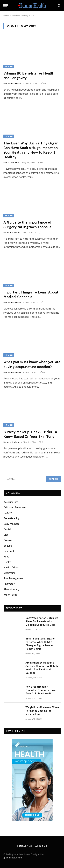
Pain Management (14, 578)
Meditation (10, 573)
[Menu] (6, 6)
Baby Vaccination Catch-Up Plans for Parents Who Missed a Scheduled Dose (42, 621)
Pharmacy (9, 584)
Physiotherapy (12, 589)
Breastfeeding (12, 518)
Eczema (8, 546)
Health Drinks (11, 568)
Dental (7, 529)
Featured (9, 551)
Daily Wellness (12, 524)
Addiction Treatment (15, 507)
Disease (8, 540)
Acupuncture (11, 502)
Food (6, 557)
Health (9, 67)
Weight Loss (10, 595)
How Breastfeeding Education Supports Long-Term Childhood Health (41, 690)
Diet (6, 535)
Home (6, 16)
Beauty (8, 513)
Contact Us (24, 846)
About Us (41, 846)
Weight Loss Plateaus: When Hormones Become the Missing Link (42, 711)
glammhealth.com (13, 858)
